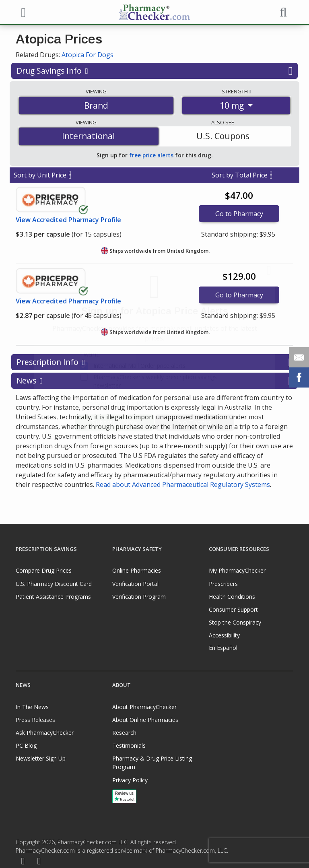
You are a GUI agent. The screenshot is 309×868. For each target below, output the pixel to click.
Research (124, 733)
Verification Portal (135, 584)
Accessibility (224, 635)
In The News (32, 707)
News (154, 381)
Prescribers (223, 584)
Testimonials (129, 745)
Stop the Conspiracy (235, 622)
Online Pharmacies (137, 570)
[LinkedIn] (39, 862)
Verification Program (139, 597)
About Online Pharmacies (145, 720)
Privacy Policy (130, 780)
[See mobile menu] (22, 12)
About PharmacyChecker (144, 707)
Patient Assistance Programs (53, 597)
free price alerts (151, 155)
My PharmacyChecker (237, 570)
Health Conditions (232, 597)
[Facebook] (23, 862)
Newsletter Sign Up (41, 758)
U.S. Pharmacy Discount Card (54, 584)
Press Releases (35, 720)
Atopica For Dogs (88, 55)
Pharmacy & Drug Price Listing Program (152, 763)
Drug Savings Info (154, 71)
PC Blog (26, 745)
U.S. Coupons (223, 136)
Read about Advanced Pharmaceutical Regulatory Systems (183, 485)
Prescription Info (154, 362)
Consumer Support (233, 609)
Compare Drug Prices (44, 570)
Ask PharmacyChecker (45, 733)
